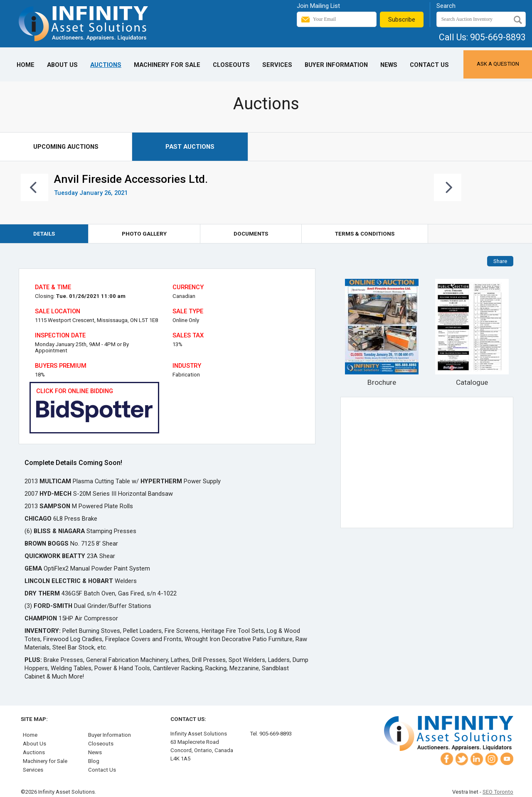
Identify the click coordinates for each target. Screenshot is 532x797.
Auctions (106, 65)
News (389, 65)
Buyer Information (336, 65)
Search (446, 6)
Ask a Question (498, 64)
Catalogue (472, 333)
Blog (94, 761)
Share (500, 261)
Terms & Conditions (365, 234)
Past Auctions (190, 147)
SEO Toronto (498, 792)
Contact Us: (188, 719)
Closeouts (231, 65)
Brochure (382, 333)
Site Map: (34, 719)
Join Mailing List (318, 6)
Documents (251, 234)
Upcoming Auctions (66, 147)
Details (44, 234)
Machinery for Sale (167, 65)
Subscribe (402, 20)
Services (277, 65)
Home (26, 65)
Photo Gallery (144, 234)
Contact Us (429, 65)
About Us (62, 65)
